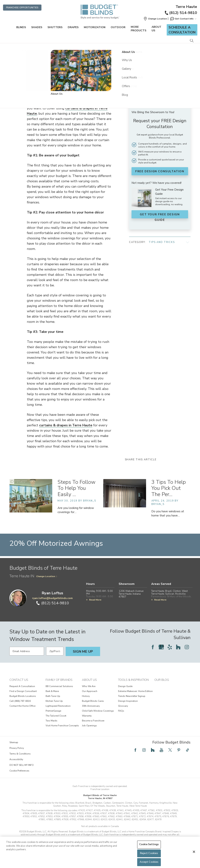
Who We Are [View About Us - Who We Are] (89, 697)
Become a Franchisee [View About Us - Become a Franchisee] (93, 731)
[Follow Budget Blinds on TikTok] (188, 761)
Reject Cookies (149, 853)
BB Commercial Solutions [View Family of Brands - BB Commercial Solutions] (59, 697)
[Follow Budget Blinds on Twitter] (170, 761)
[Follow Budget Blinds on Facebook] (153, 658)
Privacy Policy (17, 759)
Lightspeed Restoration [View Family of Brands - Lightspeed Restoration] (58, 717)
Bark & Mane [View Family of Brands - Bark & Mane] (52, 702)
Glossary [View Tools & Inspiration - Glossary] (123, 717)
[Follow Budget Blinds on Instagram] (187, 658)
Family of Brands (59, 690)
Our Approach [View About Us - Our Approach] (90, 702)
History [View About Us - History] (86, 707)
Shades (37, 27)
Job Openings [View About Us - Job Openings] (89, 736)
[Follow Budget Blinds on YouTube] (161, 761)
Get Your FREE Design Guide (160, 214)
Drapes (73, 27)
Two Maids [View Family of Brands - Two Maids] (51, 731)
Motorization (95, 27)
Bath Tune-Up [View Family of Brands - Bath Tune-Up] (53, 707)
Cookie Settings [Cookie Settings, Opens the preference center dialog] (149, 844)
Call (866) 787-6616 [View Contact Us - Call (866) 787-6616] (20, 712)
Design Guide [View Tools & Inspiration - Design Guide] (125, 697)
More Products (139, 29)
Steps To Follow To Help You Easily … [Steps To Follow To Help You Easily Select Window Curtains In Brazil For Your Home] (76, 499)
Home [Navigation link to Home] (23, 50)
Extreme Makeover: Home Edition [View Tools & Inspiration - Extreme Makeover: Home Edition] (135, 702)
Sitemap (14, 753)
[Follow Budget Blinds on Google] (161, 658)
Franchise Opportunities (22, 8)
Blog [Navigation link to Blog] (87, 50)
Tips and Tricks (162, 239)
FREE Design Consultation (160, 171)
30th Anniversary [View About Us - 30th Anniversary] (91, 717)
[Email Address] (27, 662)
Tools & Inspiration (133, 690)
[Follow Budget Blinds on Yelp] (170, 658)
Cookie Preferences (19, 781)
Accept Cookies (149, 862)
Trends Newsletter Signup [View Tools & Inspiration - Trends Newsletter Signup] (132, 707)
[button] (155, 19)
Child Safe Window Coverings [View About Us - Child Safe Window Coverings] (98, 721)
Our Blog (162, 690)
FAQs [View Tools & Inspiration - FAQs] (121, 721)
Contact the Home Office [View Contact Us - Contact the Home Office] (22, 717)
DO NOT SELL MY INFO (22, 776)
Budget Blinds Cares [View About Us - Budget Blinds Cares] (93, 712)
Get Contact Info (183, 19)
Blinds (21, 27)
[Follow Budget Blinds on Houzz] (178, 658)
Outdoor (118, 27)
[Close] (194, 852)
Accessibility (16, 770)
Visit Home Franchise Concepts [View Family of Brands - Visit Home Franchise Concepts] (62, 736)
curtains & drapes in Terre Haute (66, 436)
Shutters (55, 27)
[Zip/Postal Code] (55, 662)
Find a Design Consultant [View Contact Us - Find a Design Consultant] (23, 702)
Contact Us (19, 690)
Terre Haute (186, 7)
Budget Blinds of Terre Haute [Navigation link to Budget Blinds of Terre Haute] (43, 50)
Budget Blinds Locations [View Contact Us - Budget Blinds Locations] (23, 707)
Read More (94, 610)
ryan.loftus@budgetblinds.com (52, 609)
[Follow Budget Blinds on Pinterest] (179, 761)
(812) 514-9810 (181, 13)
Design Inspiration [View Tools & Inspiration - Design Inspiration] (128, 712)
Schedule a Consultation (182, 30)
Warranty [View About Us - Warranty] (87, 726)
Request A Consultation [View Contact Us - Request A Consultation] (22, 697)
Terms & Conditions (20, 764)
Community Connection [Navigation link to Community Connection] (71, 50)
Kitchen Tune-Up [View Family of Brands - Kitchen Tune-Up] (54, 712)
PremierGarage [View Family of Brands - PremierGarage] (53, 721)
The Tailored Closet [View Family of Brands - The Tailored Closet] (56, 726)
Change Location (47, 587)
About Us (156, 29)
